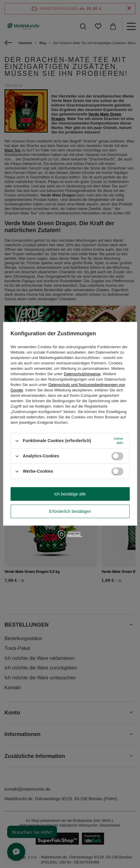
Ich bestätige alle (70, 494)
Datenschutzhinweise (82, 374)
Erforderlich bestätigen (70, 511)
